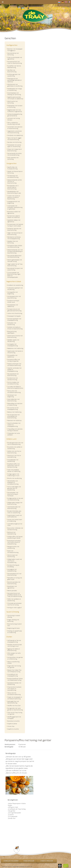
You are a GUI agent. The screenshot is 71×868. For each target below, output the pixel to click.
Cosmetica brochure (47, 861)
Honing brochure (29, 861)
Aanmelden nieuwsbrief (11, 861)
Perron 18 (30, 867)
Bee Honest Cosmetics (64, 5)
